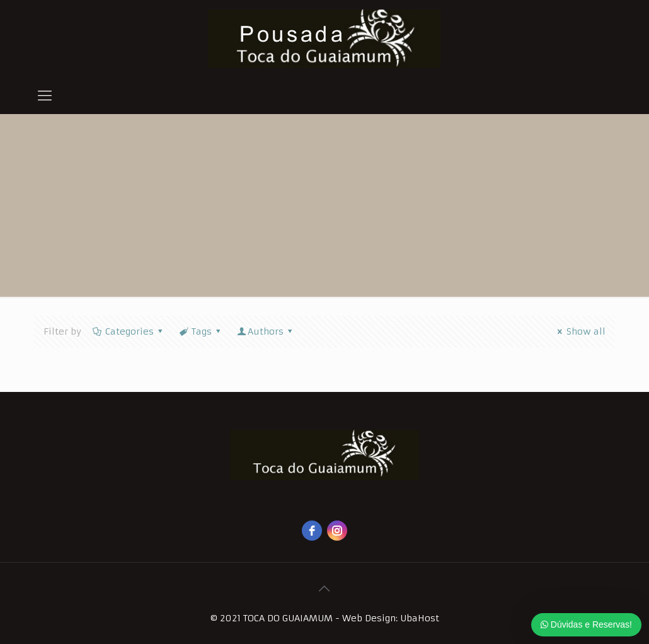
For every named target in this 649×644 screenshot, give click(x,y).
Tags (201, 331)
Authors (266, 331)
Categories (128, 331)
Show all (580, 331)
